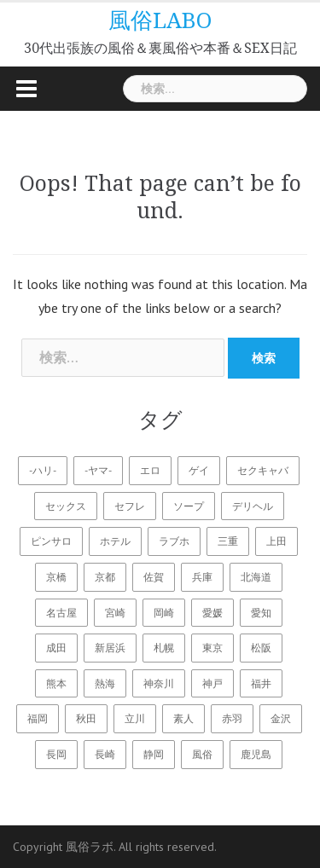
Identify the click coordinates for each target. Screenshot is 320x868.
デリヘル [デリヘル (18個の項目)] (253, 506)
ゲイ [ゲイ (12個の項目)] (199, 470)
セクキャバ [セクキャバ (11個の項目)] (263, 470)
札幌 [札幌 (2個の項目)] (164, 648)
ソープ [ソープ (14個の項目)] (189, 506)
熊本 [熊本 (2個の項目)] (56, 683)
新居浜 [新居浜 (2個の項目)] (110, 648)
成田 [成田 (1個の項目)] (56, 648)
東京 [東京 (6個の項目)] (212, 648)
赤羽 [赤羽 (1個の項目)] (232, 718)
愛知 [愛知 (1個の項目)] (261, 613)
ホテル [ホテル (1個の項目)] (115, 541)
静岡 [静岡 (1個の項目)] (154, 754)
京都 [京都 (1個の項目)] (105, 577)
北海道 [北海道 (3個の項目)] (256, 577)
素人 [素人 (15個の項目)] (183, 718)
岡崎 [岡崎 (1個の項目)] (164, 613)
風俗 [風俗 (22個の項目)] (202, 754)
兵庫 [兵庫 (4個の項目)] (202, 577)
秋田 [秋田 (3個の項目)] (86, 718)
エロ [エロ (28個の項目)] (150, 470)
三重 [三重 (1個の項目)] (228, 541)
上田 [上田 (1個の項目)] (276, 541)
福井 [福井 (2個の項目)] (261, 683)
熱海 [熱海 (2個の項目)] (105, 683)
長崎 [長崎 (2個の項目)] (105, 754)
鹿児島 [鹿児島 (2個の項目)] (256, 754)
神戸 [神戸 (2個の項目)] (212, 683)
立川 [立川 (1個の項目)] (135, 718)
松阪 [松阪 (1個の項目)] (261, 648)
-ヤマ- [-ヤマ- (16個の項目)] (98, 470)
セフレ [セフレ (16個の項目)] (130, 506)
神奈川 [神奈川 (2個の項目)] (159, 683)
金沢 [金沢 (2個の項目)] (281, 718)
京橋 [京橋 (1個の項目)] (56, 577)
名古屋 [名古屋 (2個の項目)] (61, 613)
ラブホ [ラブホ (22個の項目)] (174, 541)
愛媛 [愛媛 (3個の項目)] (212, 613)
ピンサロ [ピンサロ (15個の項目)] (51, 541)
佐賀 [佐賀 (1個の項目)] (154, 577)
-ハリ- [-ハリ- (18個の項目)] (43, 470)
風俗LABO (160, 20)
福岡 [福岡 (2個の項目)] (38, 718)
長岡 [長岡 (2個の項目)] (56, 754)
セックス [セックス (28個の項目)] (66, 506)
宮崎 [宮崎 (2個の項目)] (115, 613)
